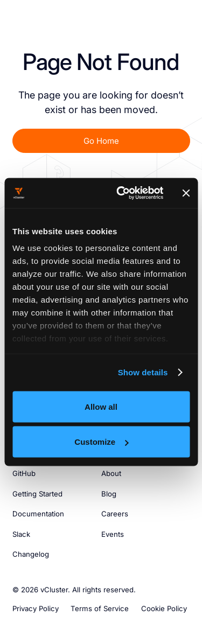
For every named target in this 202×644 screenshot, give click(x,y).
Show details (143, 372)
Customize (101, 442)
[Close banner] (186, 193)
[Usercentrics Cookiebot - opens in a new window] (121, 193)
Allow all (101, 406)
